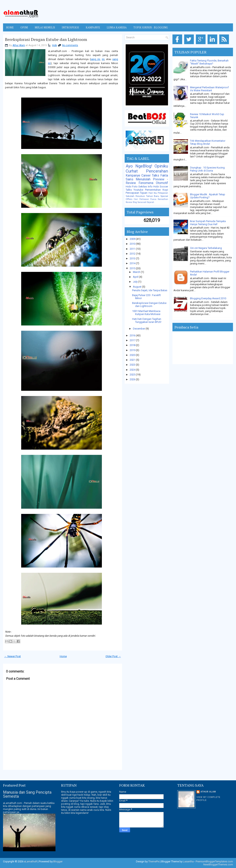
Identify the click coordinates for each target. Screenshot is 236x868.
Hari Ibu (153, 193)
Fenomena (146, 183)
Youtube (138, 190)
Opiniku (161, 166)
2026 (133, 379)
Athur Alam (19, 45)
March (137, 272)
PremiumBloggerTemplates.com (214, 861)
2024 (133, 370)
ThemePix (154, 861)
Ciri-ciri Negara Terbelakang (206, 248)
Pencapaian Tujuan (137, 193)
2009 (133, 239)
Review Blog (131, 202)
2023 (133, 365)
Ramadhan (163, 199)
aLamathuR (31, 861)
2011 (133, 249)
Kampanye (133, 176)
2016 (133, 335)
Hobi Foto (132, 187)
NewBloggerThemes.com (218, 864)
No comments (70, 45)
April (136, 277)
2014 (133, 263)
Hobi (54, 45)
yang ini (95, 59)
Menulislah (143, 179)
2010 (133, 244)
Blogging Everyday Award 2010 (208, 298)
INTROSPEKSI (70, 27)
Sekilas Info (145, 187)
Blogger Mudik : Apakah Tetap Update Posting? (208, 196)
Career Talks (150, 176)
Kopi (165, 190)
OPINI (24, 27)
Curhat (132, 171)
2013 (133, 258)
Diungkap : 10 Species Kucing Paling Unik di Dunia (207, 169)
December (139, 329)
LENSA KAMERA (117, 27)
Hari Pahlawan (141, 199)
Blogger (58, 861)
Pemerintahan (153, 190)
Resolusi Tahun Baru (147, 196)
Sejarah (151, 202)
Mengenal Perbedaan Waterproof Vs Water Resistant (209, 89)
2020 (133, 355)
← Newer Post (13, 656)
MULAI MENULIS (45, 27)
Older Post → (113, 656)
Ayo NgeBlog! (139, 166)
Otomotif (162, 183)
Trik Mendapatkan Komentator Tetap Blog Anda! (208, 142)
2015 (133, 268)
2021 (133, 360)
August (137, 287)
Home (10, 27)
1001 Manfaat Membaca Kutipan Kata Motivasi (146, 313)
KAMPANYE (93, 27)
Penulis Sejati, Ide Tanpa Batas (150, 290)
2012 (133, 254)
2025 (133, 375)
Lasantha (188, 861)
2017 (133, 340)
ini (103, 59)
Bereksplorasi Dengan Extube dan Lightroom (46, 40)
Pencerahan (157, 171)
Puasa (153, 199)
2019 (133, 350)
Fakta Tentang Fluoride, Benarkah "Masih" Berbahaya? (209, 62)
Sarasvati (142, 202)
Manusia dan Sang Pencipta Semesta (27, 794)
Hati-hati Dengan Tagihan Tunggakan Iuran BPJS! (147, 320)
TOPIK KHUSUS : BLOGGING (151, 27)
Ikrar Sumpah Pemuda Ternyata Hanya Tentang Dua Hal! (208, 223)
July (136, 282)
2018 (133, 345)
